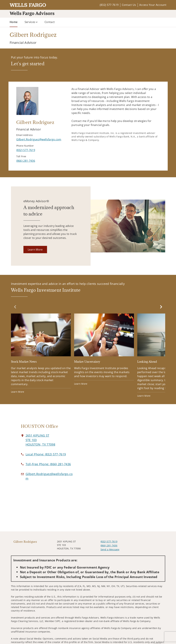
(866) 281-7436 (109, 545)
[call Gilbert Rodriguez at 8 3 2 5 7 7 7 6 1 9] (26, 150)
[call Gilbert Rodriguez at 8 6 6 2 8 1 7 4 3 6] (26, 161)
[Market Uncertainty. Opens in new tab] (104, 349)
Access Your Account (153, 5)
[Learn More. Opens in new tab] (35, 250)
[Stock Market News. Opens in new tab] (41, 353)
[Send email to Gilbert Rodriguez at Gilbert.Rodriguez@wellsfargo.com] (39, 139)
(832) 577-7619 (109, 5)
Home (14, 22)
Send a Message (110, 549)
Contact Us (129, 5)
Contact (50, 22)
